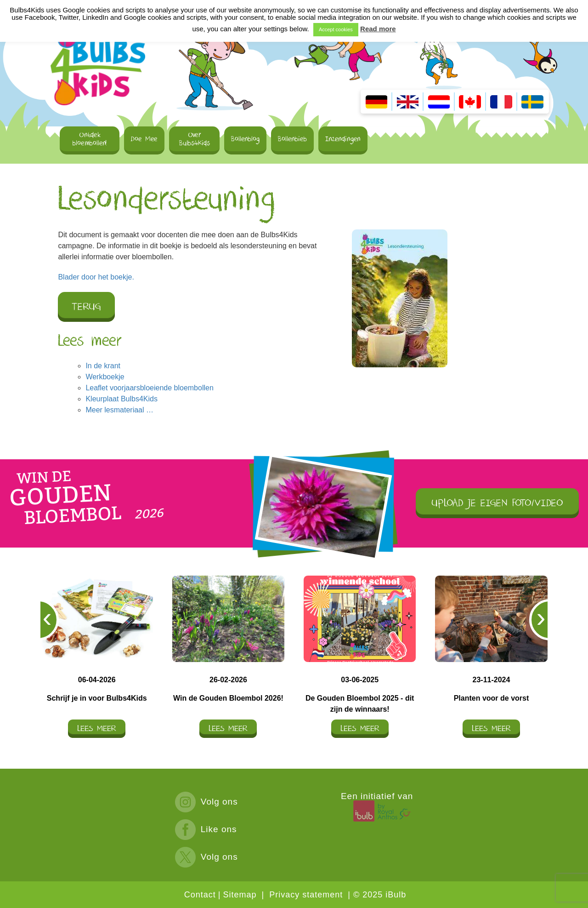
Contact (200, 895)
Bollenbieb (292, 139)
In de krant (103, 366)
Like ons (206, 829)
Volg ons (206, 802)
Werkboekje (105, 377)
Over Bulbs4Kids (195, 139)
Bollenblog (245, 139)
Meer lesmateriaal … (119, 410)
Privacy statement (306, 895)
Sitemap (240, 895)
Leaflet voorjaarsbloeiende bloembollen (149, 388)
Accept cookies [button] (336, 29)
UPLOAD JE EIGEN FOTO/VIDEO (497, 503)
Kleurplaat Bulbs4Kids (122, 399)
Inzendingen (343, 139)
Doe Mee (144, 139)
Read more (378, 29)
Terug (86, 307)
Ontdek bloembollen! (90, 139)
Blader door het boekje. (96, 277)
